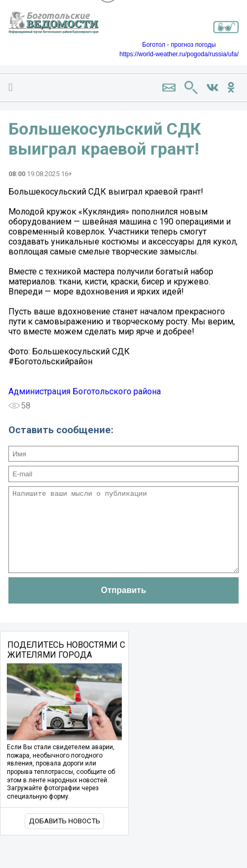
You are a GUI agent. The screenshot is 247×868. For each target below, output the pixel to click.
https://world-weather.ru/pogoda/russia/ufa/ (179, 54)
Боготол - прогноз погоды (179, 45)
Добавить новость (65, 837)
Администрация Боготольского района (85, 391)
